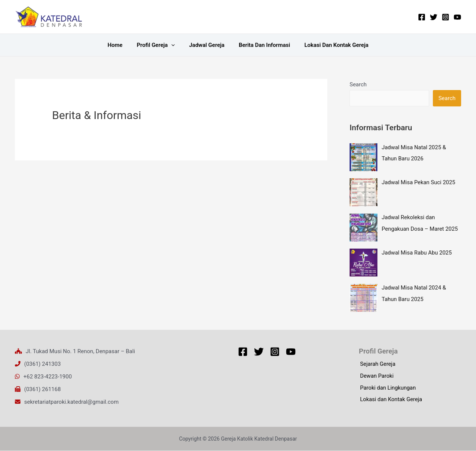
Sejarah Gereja (377, 365)
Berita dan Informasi (261, 45)
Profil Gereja (159, 45)
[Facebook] (422, 17)
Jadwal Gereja (207, 45)
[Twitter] (434, 17)
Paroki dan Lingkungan (387, 388)
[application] (174, 45)
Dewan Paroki (376, 377)
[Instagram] (446, 17)
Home (121, 45)
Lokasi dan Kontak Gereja (330, 45)
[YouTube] (457, 17)
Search (358, 84)
